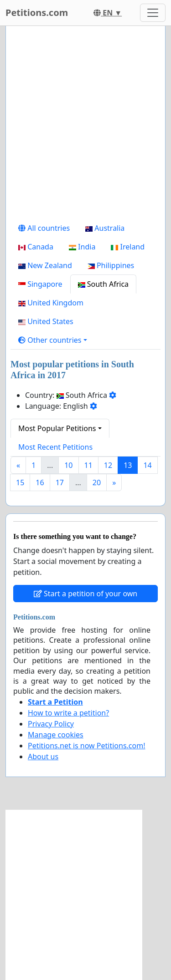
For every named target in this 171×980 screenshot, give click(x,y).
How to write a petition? (68, 713)
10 (68, 465)
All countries (44, 228)
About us (43, 757)
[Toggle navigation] (153, 13)
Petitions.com (37, 13)
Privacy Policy (51, 724)
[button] (53, 340)
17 (60, 482)
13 (128, 465)
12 (108, 465)
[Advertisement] (85, 126)
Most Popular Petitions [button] (57, 428)
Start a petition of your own (85, 594)
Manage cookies (56, 735)
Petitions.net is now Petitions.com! (86, 746)
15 (20, 482)
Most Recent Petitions (55, 447)
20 (97, 482)
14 (147, 465)
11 (88, 465)
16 (40, 482)
